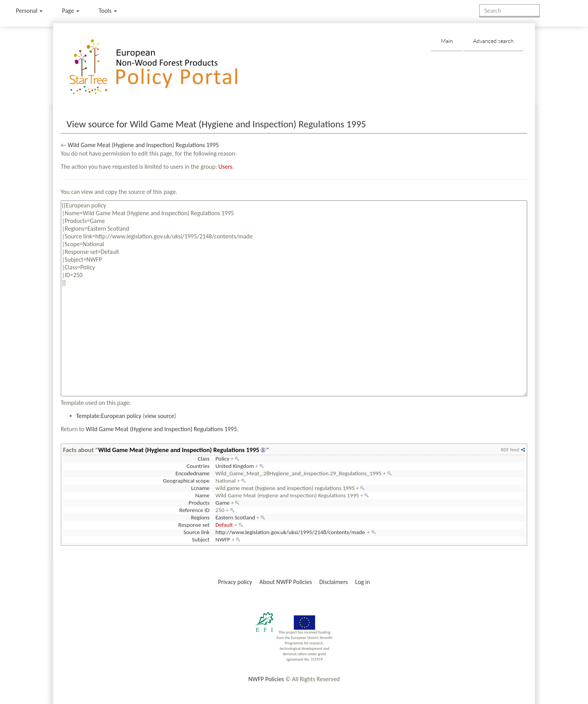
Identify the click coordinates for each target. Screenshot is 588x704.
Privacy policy (235, 582)
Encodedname (192, 473)
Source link (196, 532)
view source (160, 416)
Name (203, 495)
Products (199, 503)
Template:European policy (109, 416)
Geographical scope (186, 481)
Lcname (201, 488)
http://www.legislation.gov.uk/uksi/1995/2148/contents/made (290, 532)
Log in (362, 582)
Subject (201, 540)
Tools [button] (108, 11)
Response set (194, 525)
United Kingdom (235, 466)
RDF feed (510, 450)
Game (223, 503)
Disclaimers (334, 582)
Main (447, 41)
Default (224, 525)
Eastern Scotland (236, 517)
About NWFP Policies (286, 582)
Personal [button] (29, 11)
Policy (223, 459)
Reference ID (194, 510)
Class (204, 459)
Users (225, 167)
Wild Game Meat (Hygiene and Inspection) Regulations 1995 (143, 145)
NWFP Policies (266, 679)
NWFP (223, 540)
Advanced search (493, 41)
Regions (200, 517)
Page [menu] (71, 11)
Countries (198, 466)
